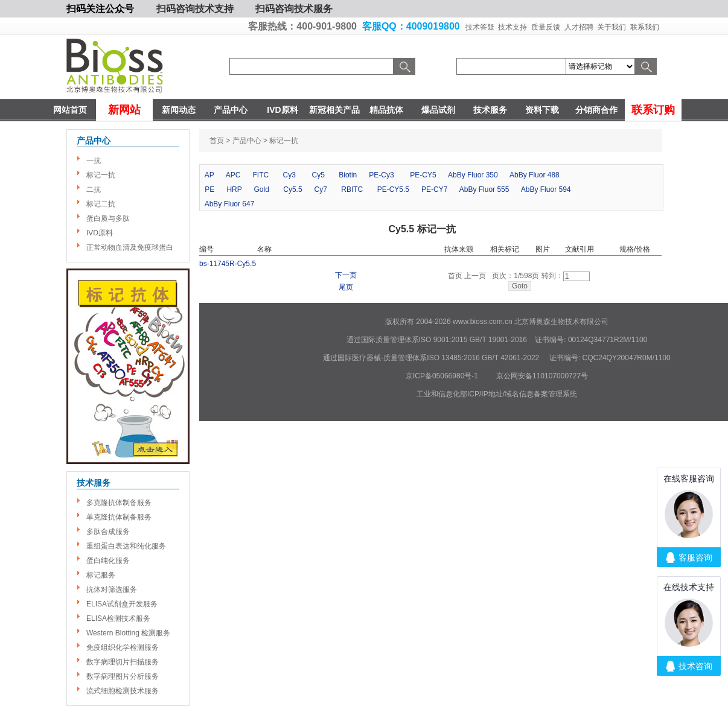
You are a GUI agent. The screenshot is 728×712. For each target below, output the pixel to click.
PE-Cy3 (381, 175)
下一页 (346, 275)
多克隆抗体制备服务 (119, 503)
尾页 (346, 288)
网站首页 (70, 110)
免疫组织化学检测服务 (123, 647)
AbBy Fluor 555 (484, 189)
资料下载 (542, 110)
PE (209, 189)
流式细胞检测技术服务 (123, 691)
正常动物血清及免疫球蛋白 (130, 247)
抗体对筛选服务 (112, 590)
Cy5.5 (292, 189)
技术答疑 (480, 27)
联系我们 (645, 27)
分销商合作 (596, 110)
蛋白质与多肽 (108, 218)
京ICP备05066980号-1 (442, 376)
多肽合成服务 (108, 532)
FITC (261, 175)
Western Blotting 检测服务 (128, 633)
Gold (262, 189)
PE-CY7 (434, 189)
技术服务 (490, 110)
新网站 (124, 110)
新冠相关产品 (334, 110)
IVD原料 (282, 110)
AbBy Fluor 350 (473, 175)
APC (233, 175)
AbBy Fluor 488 (535, 175)
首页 (217, 141)
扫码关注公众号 (100, 9)
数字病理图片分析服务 (123, 676)
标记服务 (101, 575)
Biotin (348, 175)
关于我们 (611, 27)
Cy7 (321, 189)
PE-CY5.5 (393, 189)
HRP (234, 189)
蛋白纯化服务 (108, 561)
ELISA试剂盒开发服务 (122, 604)
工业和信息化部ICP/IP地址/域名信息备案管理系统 (497, 394)
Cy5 (318, 175)
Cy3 (289, 175)
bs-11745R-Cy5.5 (228, 264)
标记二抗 (101, 204)
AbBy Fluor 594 (546, 189)
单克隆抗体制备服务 (119, 517)
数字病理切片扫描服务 (123, 662)
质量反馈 (546, 27)
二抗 (94, 189)
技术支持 (512, 27)
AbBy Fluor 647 (230, 204)
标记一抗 (101, 175)
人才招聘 (579, 27)
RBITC (352, 189)
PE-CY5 (423, 175)
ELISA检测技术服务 (118, 618)
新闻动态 (179, 110)
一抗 (94, 161)
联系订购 (653, 110)
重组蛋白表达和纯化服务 (126, 546)
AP (209, 175)
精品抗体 (386, 110)
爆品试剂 (438, 110)
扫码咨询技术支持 (195, 9)
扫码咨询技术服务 (294, 9)
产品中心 (231, 110)
